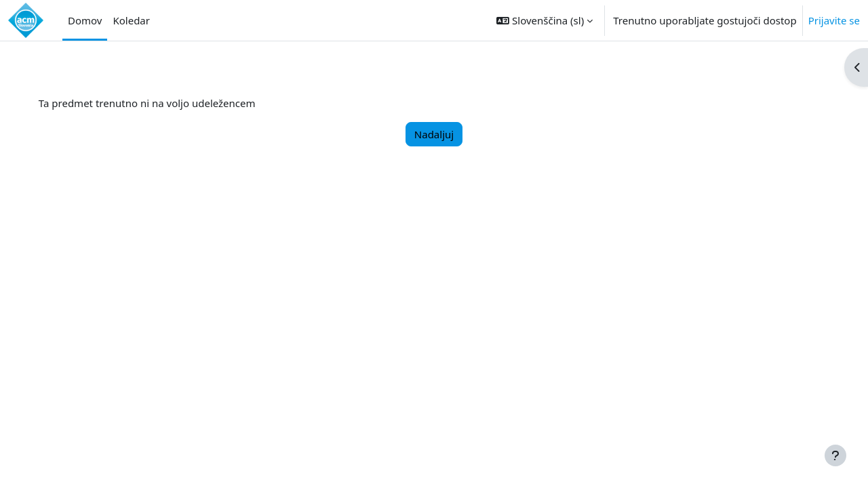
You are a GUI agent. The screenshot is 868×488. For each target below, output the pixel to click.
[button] (545, 20)
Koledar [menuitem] (131, 20)
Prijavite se (834, 20)
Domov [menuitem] (85, 20)
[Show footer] (835, 455)
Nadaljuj (434, 134)
